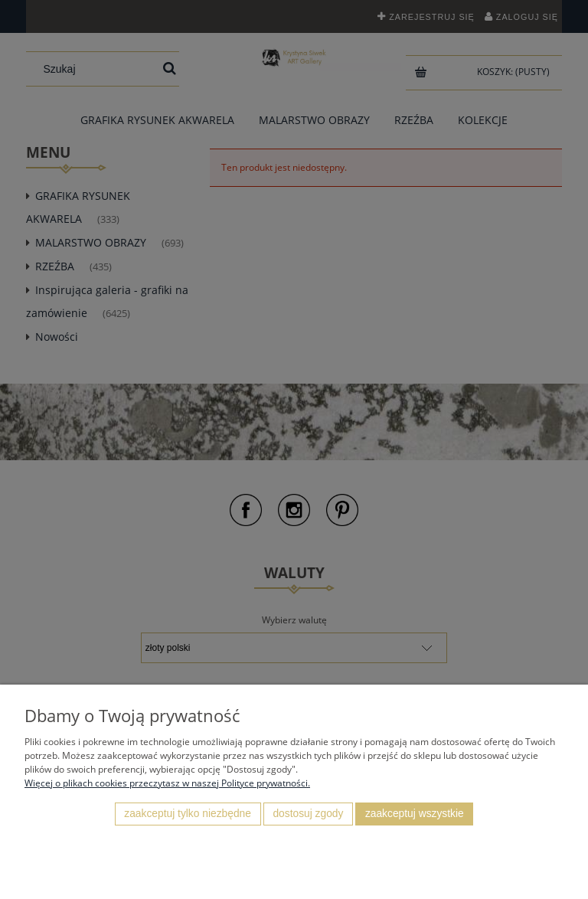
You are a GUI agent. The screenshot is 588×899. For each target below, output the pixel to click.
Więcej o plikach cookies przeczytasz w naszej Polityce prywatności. (167, 783)
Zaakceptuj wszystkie (415, 814)
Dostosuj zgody (308, 814)
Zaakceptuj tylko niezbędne (188, 814)
